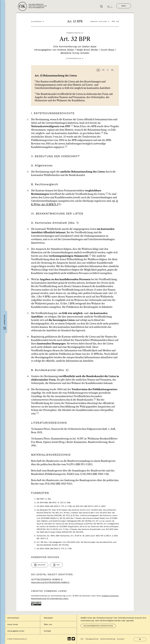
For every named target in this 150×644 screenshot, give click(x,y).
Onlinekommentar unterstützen (98, 626)
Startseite (48, 618)
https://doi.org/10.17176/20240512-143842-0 (50, 582)
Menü (124, 6)
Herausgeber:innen (16, 631)
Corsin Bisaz (107, 50)
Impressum (121, 639)
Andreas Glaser (66, 50)
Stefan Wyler (89, 46)
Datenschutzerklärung (108, 639)
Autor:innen (13, 624)
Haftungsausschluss (92, 639)
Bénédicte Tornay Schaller (75, 53)
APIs (82, 639)
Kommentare (13, 618)
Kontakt (47, 631)
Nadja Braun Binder (87, 50)
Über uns (48, 624)
